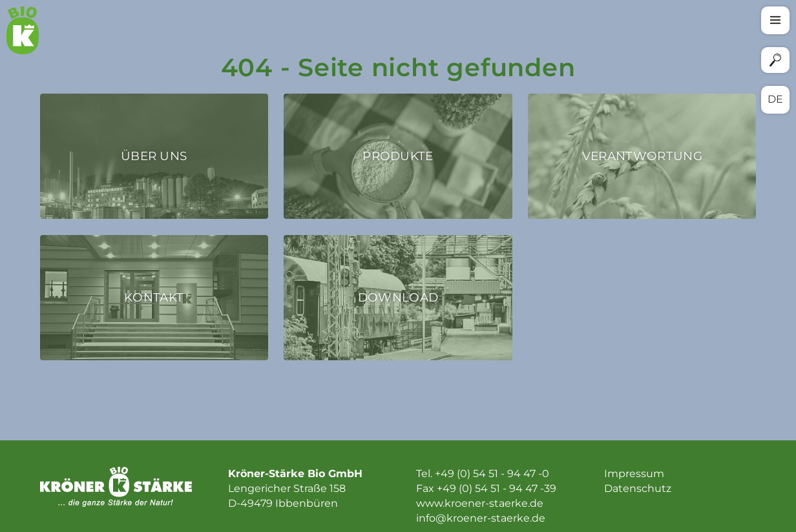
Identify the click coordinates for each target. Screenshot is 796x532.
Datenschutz (638, 488)
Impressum (634, 474)
